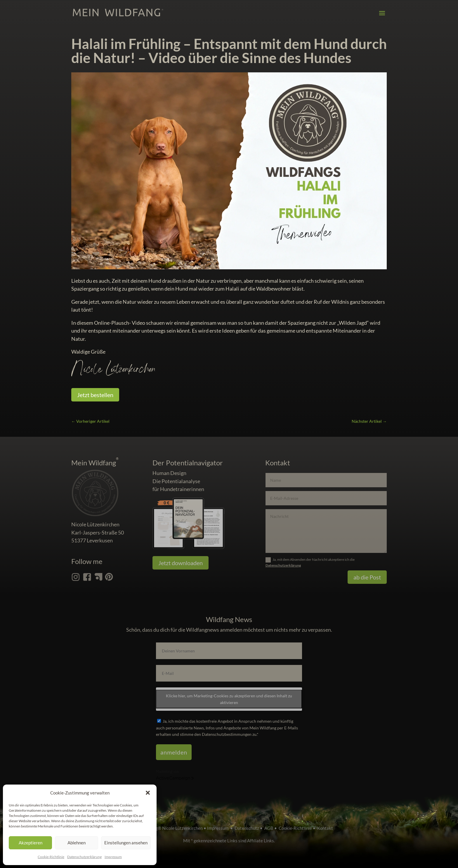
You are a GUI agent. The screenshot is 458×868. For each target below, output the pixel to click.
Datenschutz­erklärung (84, 857)
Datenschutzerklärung (283, 565)
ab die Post (367, 577)
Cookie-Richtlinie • (298, 828)
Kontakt (325, 828)
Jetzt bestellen (95, 395)
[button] (148, 793)
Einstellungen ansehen (126, 843)
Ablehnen (77, 843)
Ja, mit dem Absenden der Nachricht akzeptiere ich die (310, 562)
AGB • (271, 828)
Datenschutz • (249, 828)
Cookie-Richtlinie (51, 857)
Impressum (113, 857)
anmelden (174, 752)
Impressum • (221, 828)
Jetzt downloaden (181, 563)
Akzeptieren (31, 843)
